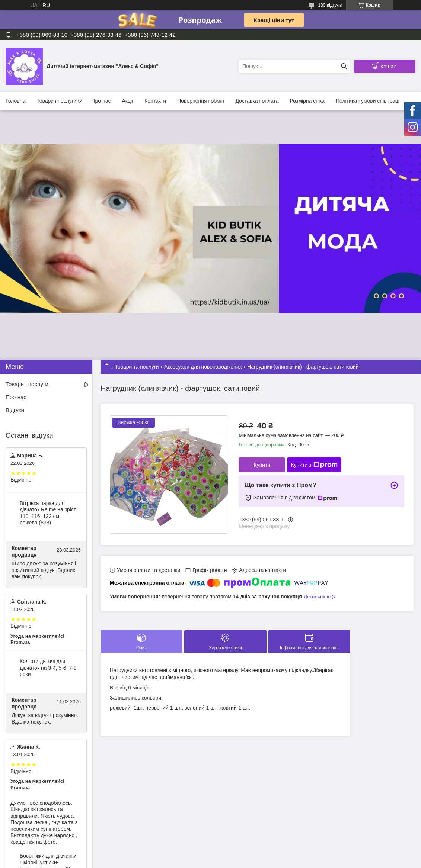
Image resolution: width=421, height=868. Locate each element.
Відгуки (15, 410)
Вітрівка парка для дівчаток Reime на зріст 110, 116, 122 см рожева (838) (48, 513)
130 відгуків (330, 5)
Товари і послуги (56, 101)
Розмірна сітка (307, 101)
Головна (15, 101)
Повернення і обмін (201, 101)
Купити (262, 465)
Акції (128, 101)
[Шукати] (344, 66)
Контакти (155, 101)
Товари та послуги (137, 367)
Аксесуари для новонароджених (203, 367)
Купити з (314, 465)
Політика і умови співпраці (368, 101)
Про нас (101, 101)
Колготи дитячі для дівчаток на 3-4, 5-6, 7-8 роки (48, 668)
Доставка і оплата (257, 101)
